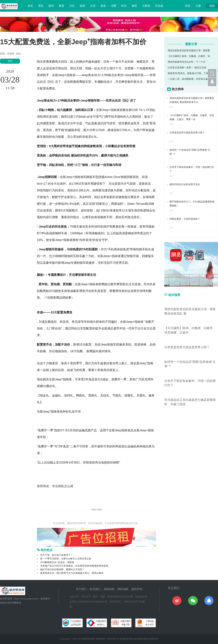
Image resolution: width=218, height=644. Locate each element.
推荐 (172, 193)
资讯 (41, 6)
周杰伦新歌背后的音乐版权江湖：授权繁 (189, 51)
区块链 (159, 6)
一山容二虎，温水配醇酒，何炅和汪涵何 (189, 79)
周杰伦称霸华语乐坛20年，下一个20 (186, 62)
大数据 (146, 6)
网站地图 (123, 589)
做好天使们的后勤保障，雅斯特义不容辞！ (62, 570)
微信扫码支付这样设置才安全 (185, 184)
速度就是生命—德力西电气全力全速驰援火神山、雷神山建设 (72, 573)
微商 (134, 6)
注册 (198, 6)
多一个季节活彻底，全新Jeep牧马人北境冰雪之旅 (66, 559)
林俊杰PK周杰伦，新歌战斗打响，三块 (188, 73)
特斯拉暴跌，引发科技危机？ (185, 219)
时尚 (124, 6)
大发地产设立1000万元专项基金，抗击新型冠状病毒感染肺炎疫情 (74, 566)
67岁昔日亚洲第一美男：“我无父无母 (187, 68)
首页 (30, 6)
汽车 (72, 6)
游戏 (82, 6)
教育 (62, 6)
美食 (103, 6)
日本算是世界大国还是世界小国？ (187, 133)
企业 (93, 6)
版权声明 (137, 589)
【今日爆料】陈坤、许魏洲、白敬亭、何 (189, 56)
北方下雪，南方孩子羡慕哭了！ (57, 555)
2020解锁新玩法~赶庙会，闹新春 (57, 562)
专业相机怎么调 (63, 486)
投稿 (212, 6)
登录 (188, 6)
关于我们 (81, 589)
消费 (114, 6)
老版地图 (109, 589)
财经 (51, 6)
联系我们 (95, 589)
